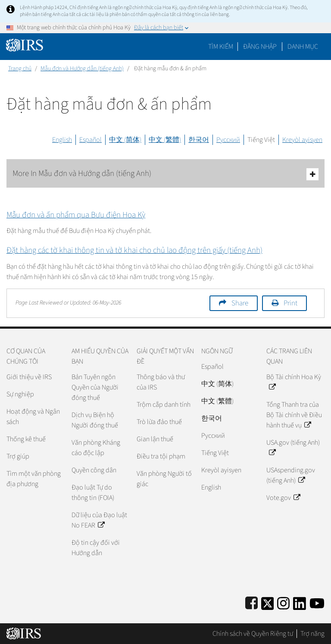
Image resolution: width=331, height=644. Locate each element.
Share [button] (240, 303)
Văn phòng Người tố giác (164, 479)
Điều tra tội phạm (161, 456)
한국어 (199, 140)
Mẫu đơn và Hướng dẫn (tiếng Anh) (82, 69)
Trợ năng (312, 634)
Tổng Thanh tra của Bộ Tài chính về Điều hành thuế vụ (294, 415)
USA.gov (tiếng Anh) (293, 448)
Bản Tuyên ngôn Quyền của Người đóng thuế (95, 387)
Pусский (213, 436)
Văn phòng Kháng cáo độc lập (96, 448)
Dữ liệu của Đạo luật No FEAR (99, 520)
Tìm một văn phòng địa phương (34, 479)
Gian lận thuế (155, 439)
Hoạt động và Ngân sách (33, 417)
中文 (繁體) (165, 140)
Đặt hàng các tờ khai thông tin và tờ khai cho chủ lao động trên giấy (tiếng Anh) (134, 250)
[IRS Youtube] (317, 602)
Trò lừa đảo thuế (159, 422)
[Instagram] (283, 602)
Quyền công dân (94, 470)
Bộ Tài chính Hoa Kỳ (294, 382)
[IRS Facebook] (251, 602)
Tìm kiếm (221, 47)
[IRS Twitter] (268, 602)
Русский (228, 140)
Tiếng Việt (261, 140)
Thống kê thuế (26, 439)
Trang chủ (20, 69)
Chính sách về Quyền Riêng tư (253, 634)
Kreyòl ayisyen (302, 140)
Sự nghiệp (20, 394)
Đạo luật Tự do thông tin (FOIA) (93, 493)
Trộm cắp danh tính (164, 405)
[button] (260, 47)
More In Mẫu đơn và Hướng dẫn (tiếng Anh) (165, 174)
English (62, 140)
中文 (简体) (125, 140)
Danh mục (303, 47)
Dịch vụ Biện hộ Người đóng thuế (95, 420)
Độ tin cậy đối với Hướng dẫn (96, 548)
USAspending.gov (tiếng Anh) (291, 475)
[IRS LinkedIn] (300, 602)
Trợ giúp (18, 456)
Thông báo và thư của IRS (161, 382)
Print (290, 303)
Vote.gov (283, 498)
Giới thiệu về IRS (29, 377)
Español (91, 140)
